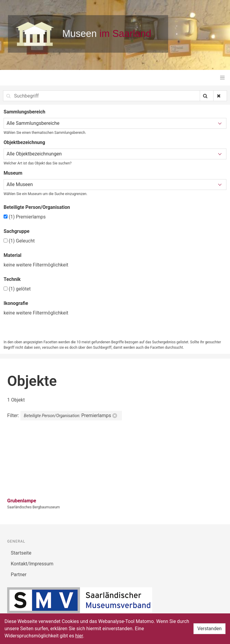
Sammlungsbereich (24, 112)
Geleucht (19, 241)
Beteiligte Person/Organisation (37, 207)
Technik (12, 279)
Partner (19, 575)
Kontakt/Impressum (32, 564)
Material (13, 255)
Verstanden (209, 629)
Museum (13, 173)
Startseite (21, 553)
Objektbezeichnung (24, 142)
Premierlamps (25, 217)
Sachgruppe (16, 231)
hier (79, 636)
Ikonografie (16, 303)
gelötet (17, 289)
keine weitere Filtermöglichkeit (36, 265)
